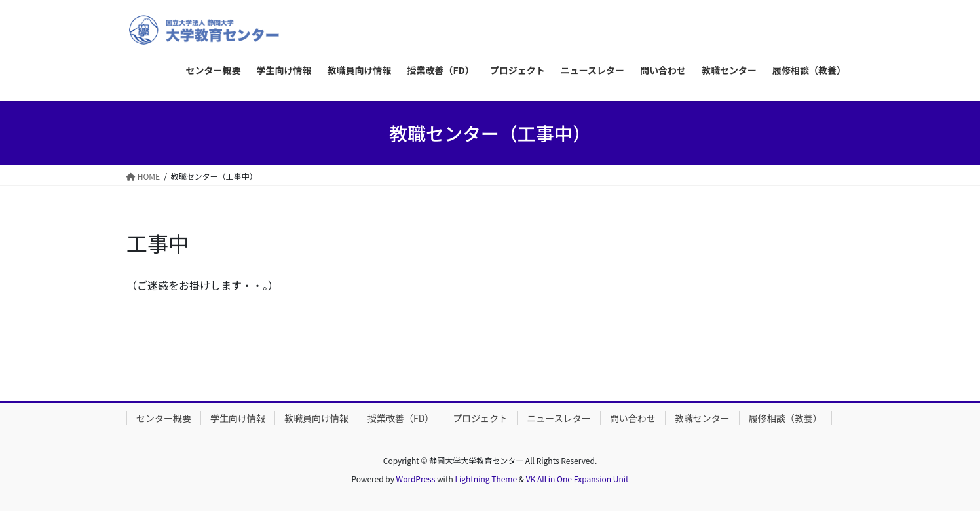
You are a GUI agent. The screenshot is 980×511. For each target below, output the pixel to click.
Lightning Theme (486, 479)
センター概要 (164, 418)
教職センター (702, 418)
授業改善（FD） (401, 418)
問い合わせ (633, 418)
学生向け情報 (238, 418)
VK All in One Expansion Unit (577, 479)
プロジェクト (480, 418)
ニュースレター (558, 418)
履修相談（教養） (785, 418)
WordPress (416, 479)
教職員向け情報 (316, 418)
